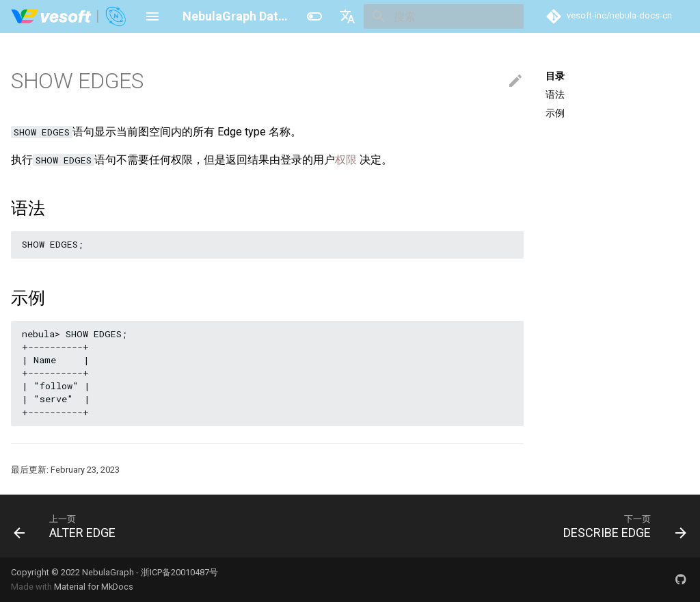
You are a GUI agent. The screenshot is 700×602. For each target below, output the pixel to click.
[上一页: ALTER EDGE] (68, 526)
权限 (346, 160)
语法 (555, 94)
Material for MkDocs (94, 587)
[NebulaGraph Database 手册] (69, 16)
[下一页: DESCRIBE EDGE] (621, 526)
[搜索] (444, 16)
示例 (555, 113)
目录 (555, 76)
